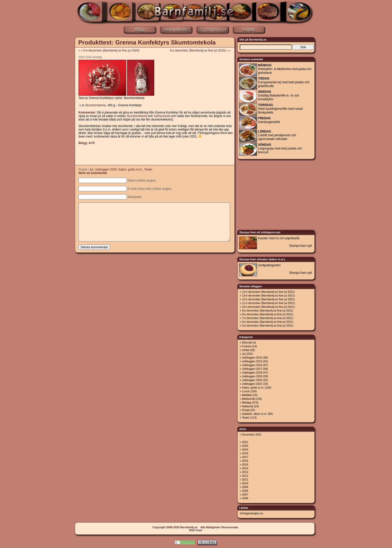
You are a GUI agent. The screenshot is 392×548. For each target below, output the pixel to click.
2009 (245, 487)
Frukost (247, 346)
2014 (245, 468)
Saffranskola (162, 116)
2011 (245, 479)
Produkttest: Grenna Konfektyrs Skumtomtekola (147, 42)
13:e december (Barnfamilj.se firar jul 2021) (268, 295)
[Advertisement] (52, 112)
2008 (245, 491)
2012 (245, 476)
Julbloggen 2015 (252, 361)
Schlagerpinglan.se (251, 513)
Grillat (246, 350)
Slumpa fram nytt (301, 246)
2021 (245, 442)
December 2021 (252, 434)
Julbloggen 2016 (252, 365)
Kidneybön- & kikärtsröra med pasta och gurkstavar (285, 69)
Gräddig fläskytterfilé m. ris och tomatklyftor (279, 95)
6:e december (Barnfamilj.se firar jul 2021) (268, 322)
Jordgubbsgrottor (269, 265)
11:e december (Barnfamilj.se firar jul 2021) (268, 303)
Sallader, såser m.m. (254, 414)
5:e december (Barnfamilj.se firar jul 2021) (268, 325)
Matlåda (247, 395)
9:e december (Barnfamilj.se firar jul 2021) (268, 310)
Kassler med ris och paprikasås (279, 238)
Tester (148, 169)
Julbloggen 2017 (252, 369)
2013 (245, 472)
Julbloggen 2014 (252, 357)
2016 (245, 461)
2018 (245, 453)
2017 (245, 457)
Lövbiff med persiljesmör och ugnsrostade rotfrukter (277, 135)
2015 (245, 464)
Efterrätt (247, 342)
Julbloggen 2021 (252, 384)
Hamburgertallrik (269, 120)
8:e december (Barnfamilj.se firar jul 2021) (268, 314)
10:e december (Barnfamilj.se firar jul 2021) (268, 307)
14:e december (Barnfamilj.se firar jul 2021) (268, 292)
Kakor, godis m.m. (130, 169)
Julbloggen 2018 (252, 372)
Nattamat (248, 406)
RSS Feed (196, 530)
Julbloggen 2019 (252, 376)
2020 (245, 446)
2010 (245, 483)
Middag (246, 402)
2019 (245, 449)
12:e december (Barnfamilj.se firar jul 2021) (268, 299)
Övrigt (246, 410)
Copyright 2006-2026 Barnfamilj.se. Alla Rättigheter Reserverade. (196, 527)
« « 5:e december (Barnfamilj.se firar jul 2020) (109, 50)
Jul (91, 169)
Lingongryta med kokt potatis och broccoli (280, 148)
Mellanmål (248, 399)
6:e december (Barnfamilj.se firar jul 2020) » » (202, 50)
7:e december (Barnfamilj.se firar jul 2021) (268, 318)
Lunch (246, 391)
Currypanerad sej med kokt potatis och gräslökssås (284, 82)
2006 (245, 498)
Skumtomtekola (95, 105)
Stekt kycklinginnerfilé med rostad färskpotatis (280, 109)
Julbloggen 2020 (106, 169)
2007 (245, 494)
